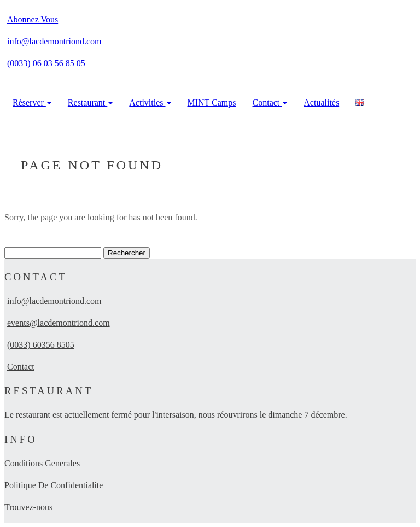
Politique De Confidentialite (54, 485)
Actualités (321, 103)
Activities (150, 103)
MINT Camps (212, 103)
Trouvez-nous (28, 507)
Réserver (32, 103)
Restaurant (90, 103)
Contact (270, 103)
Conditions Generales (42, 463)
